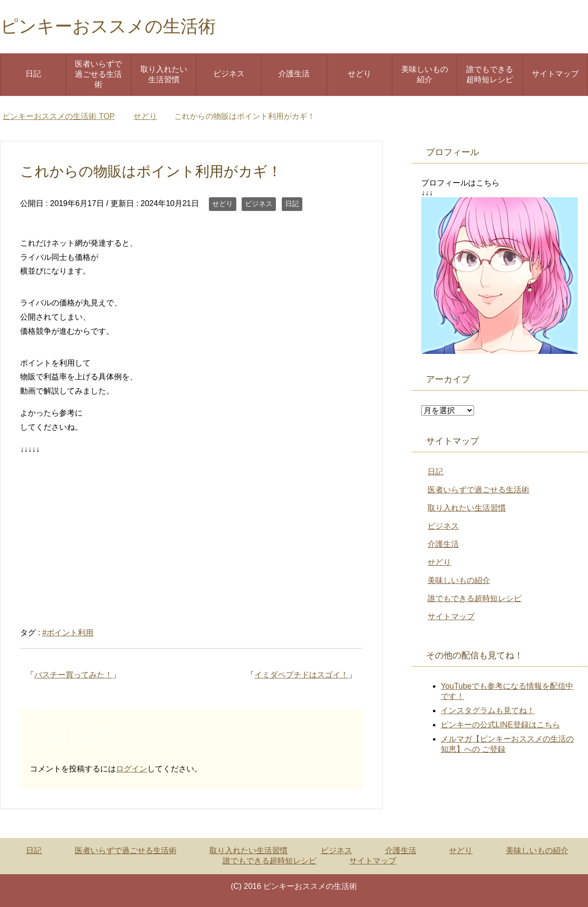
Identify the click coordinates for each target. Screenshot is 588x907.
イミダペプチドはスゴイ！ (301, 675)
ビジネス (229, 74)
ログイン (132, 769)
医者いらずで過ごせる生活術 (98, 74)
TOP (58, 116)
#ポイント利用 (68, 633)
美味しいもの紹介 (425, 74)
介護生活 (294, 74)
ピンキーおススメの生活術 (108, 26)
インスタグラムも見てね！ (488, 710)
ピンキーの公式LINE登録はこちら (500, 725)
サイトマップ (555, 74)
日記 (33, 74)
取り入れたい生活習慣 (164, 74)
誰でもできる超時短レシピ (490, 74)
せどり (360, 74)
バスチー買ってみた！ (73, 675)
